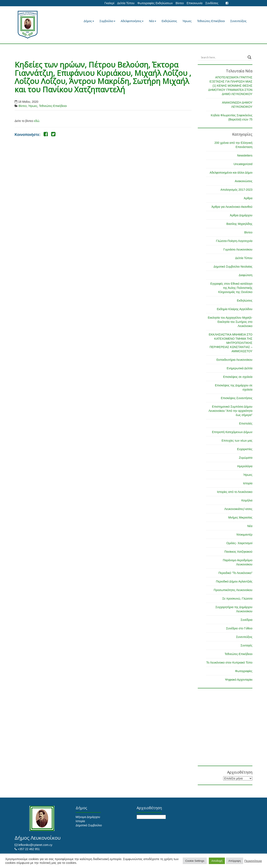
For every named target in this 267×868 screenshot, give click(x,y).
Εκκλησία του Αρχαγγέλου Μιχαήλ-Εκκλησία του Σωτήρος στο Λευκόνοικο (230, 322)
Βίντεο (180, 3)
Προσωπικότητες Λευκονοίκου (233, 590)
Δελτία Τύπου (126, 3)
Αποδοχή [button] (217, 861)
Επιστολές (246, 423)
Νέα (152, 21)
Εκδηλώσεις (169, 21)
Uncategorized (243, 164)
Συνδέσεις (212, 3)
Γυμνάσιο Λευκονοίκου (238, 249)
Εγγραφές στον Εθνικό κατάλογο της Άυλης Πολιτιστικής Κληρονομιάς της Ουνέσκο (231, 288)
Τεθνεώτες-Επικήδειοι (211, 21)
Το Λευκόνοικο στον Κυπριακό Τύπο (229, 663)
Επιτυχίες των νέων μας (237, 441)
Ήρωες (187, 21)
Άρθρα (248, 198)
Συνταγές (246, 645)
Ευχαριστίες (245, 449)
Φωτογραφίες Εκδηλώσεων (155, 3)
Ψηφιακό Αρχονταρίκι (239, 680)
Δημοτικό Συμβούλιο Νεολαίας (233, 267)
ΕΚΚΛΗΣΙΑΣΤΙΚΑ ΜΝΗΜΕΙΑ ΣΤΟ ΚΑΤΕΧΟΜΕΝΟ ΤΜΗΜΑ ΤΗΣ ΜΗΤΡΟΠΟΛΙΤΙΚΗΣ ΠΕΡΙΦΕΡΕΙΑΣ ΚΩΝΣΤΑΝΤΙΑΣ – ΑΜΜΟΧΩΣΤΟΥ (231, 343)
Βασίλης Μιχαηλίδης (239, 224)
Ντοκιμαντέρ (244, 535)
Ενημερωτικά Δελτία (240, 368)
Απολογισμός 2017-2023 (236, 190)
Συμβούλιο (107, 21)
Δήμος (89, 21)
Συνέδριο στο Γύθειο (239, 628)
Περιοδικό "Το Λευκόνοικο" (235, 573)
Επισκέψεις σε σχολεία (238, 377)
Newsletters (245, 155)
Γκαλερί (109, 3)
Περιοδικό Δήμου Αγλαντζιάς (234, 581)
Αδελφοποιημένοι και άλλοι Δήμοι (231, 173)
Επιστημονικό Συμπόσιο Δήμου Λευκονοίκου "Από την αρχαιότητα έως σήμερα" (230, 411)
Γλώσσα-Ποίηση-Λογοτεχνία (234, 241)
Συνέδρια (246, 620)
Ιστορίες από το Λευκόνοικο (235, 492)
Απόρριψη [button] (235, 861)
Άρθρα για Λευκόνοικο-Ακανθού (232, 207)
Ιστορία (248, 483)
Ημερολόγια (245, 466)
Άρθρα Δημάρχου (241, 215)
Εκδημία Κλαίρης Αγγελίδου (235, 309)
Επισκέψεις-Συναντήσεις (237, 398)
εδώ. (37, 121)
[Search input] (223, 57)
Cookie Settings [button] (195, 861)
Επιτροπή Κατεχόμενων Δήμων (232, 432)
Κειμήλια (247, 500)
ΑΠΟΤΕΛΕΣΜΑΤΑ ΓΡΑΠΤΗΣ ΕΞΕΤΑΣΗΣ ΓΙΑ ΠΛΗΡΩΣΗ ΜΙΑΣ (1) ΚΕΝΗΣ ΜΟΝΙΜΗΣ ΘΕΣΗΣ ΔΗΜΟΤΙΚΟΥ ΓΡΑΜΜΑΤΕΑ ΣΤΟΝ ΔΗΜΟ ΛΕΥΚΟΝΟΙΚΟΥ (230, 86)
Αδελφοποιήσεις (132, 21)
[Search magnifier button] (249, 57)
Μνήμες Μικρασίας (240, 517)
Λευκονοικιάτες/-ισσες (238, 509)
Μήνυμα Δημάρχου (88, 817)
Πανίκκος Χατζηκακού (238, 552)
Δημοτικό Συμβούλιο (89, 825)
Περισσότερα (253, 861)
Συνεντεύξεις (238, 21)
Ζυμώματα (246, 458)
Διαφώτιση (246, 275)
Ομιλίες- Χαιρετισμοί (239, 543)
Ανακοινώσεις (244, 181)
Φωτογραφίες (244, 671)
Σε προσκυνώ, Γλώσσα (237, 599)
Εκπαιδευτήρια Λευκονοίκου (234, 360)
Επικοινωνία (195, 3)
